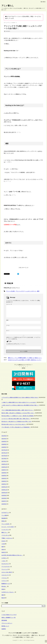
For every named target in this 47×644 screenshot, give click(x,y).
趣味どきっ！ (5, 532)
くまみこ (4, 561)
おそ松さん (4, 558)
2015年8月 (4, 498)
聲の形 (3, 598)
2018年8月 (4, 444)
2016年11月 (4, 464)
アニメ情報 (4, 515)
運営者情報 (4, 620)
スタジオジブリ (5, 575)
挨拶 (3, 547)
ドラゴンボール (5, 535)
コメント (9, 304)
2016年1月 (4, 484)
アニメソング (5, 569)
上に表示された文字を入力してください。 (16, 344)
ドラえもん (4, 578)
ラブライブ (4, 581)
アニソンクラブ (20, 291)
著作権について (5, 626)
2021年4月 (4, 439)
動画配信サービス (6, 584)
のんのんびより (5, 564)
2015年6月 (4, 504)
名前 (7, 320)
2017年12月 (4, 450)
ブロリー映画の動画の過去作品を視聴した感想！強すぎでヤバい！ (18, 410)
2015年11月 (4, 490)
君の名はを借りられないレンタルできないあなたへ (14, 424)
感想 (38, 291)
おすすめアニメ (5, 513)
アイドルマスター (6, 567)
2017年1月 (4, 461)
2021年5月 (4, 436)
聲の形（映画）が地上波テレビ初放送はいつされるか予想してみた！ (18, 413)
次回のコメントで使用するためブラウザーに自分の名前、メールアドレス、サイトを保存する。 (23, 338)
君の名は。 (4, 586)
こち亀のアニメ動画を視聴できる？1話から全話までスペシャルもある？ (19, 402)
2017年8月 (4, 458)
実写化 (3, 521)
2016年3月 (4, 478)
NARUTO (4, 552)
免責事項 (4, 629)
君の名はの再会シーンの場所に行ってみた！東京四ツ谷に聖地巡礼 (18, 416)
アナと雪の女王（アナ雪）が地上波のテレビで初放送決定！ (16, 427)
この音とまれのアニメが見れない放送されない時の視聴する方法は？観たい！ (20, 405)
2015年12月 (4, 487)
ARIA (3, 549)
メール (8, 325)
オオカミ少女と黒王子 (7, 572)
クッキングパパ (5, 530)
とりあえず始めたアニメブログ (9, 615)
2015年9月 (4, 495)
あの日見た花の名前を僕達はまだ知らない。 (12, 555)
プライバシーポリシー (7, 623)
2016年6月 (4, 473)
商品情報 (4, 518)
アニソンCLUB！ (11, 291)
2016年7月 (4, 470)
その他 (3, 544)
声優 (3, 589)
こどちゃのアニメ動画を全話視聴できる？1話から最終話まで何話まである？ (20, 397)
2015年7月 (4, 501)
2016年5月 (4, 476)
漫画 (3, 595)
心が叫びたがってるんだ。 (8, 592)
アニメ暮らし (8, 6)
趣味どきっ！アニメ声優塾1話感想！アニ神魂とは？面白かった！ (25, 358)
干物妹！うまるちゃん (7, 538)
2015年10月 (4, 493)
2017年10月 (4, 456)
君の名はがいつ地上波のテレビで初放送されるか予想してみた (17, 421)
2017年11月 (4, 453)
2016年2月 (4, 481)
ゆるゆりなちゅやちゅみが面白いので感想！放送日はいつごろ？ (25, 360)
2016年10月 (4, 467)
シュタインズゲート (31, 291)
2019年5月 (4, 441)
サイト (8, 331)
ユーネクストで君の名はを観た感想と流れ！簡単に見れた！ (16, 419)
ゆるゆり (4, 541)
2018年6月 (4, 447)
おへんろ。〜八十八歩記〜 (8, 527)
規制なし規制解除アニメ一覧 (8, 618)
